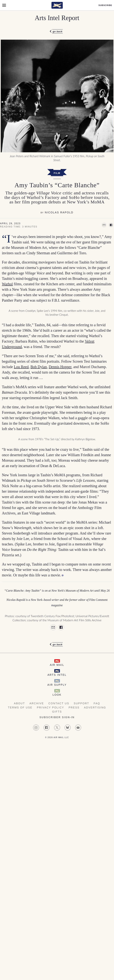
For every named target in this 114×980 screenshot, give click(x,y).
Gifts (57, 712)
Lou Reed (21, 367)
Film (57, 173)
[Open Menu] (4, 5)
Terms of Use (20, 707)
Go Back (57, 32)
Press (74, 707)
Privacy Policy (50, 707)
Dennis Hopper (60, 367)
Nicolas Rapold (59, 212)
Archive (37, 703)
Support (81, 703)
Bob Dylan (39, 367)
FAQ (97, 703)
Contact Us (59, 703)
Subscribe (105, 5)
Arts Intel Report (57, 18)
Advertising (95, 707)
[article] (57, 338)
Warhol (7, 284)
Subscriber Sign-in (57, 717)
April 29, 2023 (10, 223)
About (19, 703)
